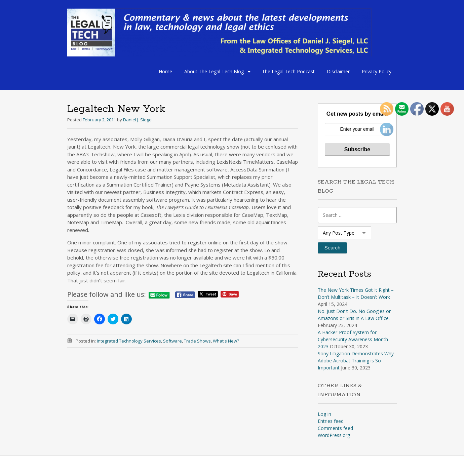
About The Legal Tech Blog (214, 71)
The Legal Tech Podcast (288, 71)
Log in (324, 414)
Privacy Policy (377, 71)
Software (172, 341)
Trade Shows (197, 341)
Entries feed (331, 421)
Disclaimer (338, 71)
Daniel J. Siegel (138, 120)
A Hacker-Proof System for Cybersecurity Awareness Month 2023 (353, 339)
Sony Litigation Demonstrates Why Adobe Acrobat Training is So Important (356, 361)
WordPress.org (334, 435)
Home (165, 71)
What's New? (226, 341)
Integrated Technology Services (129, 341)
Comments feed (335, 428)
